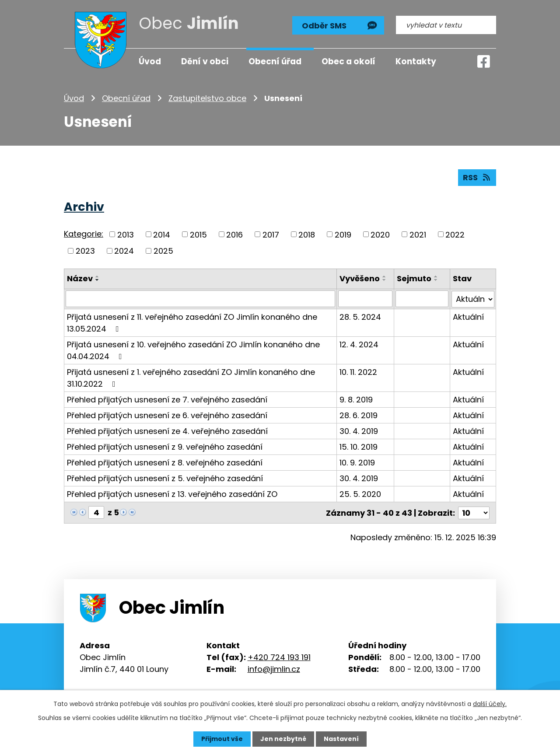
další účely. (490, 704)
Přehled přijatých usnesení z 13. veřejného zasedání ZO (172, 494)
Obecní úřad (126, 98)
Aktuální (468, 316)
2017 (271, 234)
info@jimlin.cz (274, 668)
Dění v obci (205, 61)
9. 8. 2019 (356, 399)
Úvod (74, 98)
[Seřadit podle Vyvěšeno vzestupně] (385, 276)
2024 (124, 251)
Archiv (84, 207)
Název (80, 278)
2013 (126, 234)
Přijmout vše (222, 739)
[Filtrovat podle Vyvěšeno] (365, 299)
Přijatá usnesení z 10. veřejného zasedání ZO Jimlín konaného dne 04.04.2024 (193, 350)
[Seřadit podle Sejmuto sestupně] (436, 280)
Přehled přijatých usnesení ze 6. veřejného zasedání (167, 415)
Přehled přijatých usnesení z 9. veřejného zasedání (165, 446)
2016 (234, 234)
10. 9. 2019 (357, 462)
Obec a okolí (348, 61)
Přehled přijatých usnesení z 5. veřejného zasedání (165, 478)
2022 (455, 234)
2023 (85, 251)
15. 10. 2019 (359, 446)
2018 (307, 234)
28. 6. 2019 (359, 415)
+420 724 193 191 (279, 656)
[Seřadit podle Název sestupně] (98, 280)
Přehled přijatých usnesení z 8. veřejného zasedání (165, 462)
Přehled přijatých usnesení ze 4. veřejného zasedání (167, 431)
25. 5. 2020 (360, 494)
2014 (162, 234)
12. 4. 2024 (359, 344)
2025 (163, 251)
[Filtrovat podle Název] (200, 299)
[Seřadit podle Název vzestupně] (98, 276)
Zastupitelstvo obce (207, 98)
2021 (418, 234)
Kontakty (416, 61)
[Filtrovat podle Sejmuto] (422, 299)
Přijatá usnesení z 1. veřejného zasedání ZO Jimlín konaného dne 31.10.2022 (191, 377)
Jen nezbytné (283, 739)
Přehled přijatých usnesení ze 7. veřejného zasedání (167, 399)
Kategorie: (84, 234)
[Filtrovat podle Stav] (473, 299)
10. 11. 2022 (358, 372)
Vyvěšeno (360, 278)
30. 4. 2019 (359, 431)
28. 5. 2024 (360, 316)
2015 (198, 234)
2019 (343, 234)
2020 (380, 234)
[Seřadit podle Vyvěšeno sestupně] (385, 280)
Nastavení (341, 739)
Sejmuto (414, 278)
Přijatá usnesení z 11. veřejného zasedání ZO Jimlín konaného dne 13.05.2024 (192, 322)
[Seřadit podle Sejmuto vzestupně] (436, 276)
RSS (477, 177)
